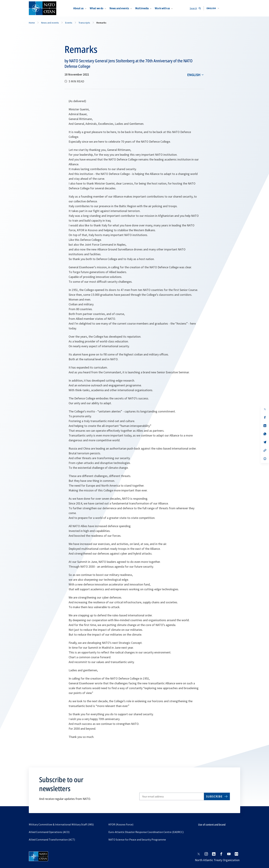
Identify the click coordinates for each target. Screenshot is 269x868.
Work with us (162, 8)
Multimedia (142, 8)
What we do (97, 8)
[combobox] (213, 8)
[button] (213, 8)
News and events (119, 8)
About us (78, 8)
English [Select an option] (194, 75)
